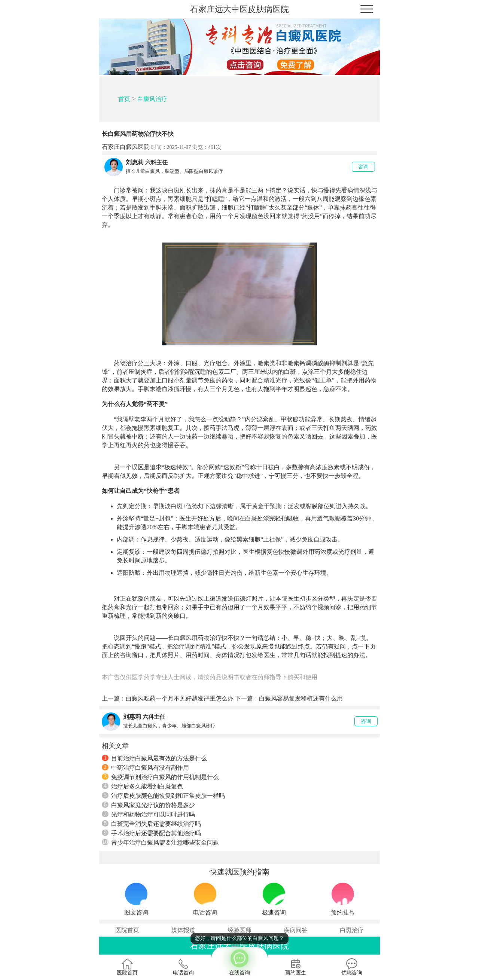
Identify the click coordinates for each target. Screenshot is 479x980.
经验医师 (239, 930)
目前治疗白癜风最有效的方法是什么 (154, 758)
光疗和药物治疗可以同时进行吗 (148, 814)
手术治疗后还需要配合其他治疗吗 (151, 833)
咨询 (363, 167)
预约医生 (296, 967)
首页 (124, 99)
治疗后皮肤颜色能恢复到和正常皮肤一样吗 (163, 796)
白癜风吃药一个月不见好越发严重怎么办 (180, 698)
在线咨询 (239, 961)
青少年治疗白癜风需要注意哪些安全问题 (160, 842)
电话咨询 (183, 967)
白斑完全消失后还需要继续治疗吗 (151, 824)
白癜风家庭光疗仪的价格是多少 (148, 805)
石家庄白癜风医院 (126, 147)
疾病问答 (296, 930)
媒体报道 (183, 930)
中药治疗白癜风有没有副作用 (145, 767)
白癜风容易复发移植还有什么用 (301, 698)
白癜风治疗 (152, 99)
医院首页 (127, 930)
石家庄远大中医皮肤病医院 (239, 9)
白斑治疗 (352, 930)
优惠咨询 (352, 967)
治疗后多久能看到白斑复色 (142, 786)
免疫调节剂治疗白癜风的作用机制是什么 (160, 777)
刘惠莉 (135, 162)
